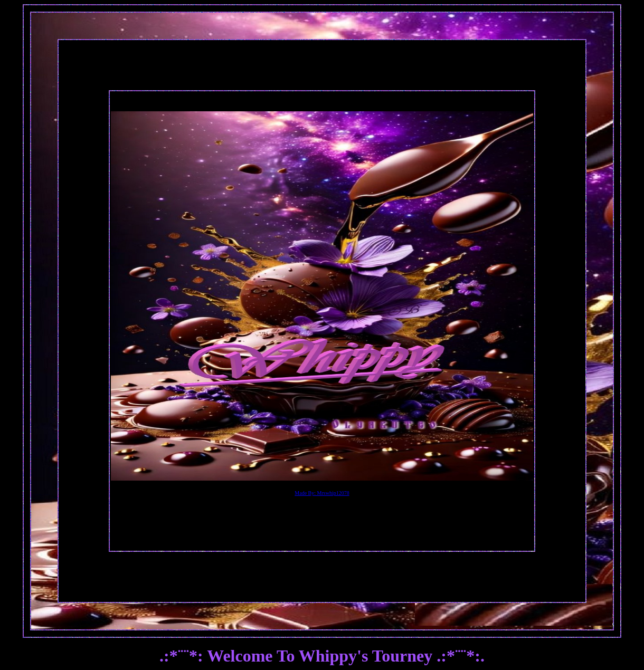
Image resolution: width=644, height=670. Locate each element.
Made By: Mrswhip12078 (322, 493)
